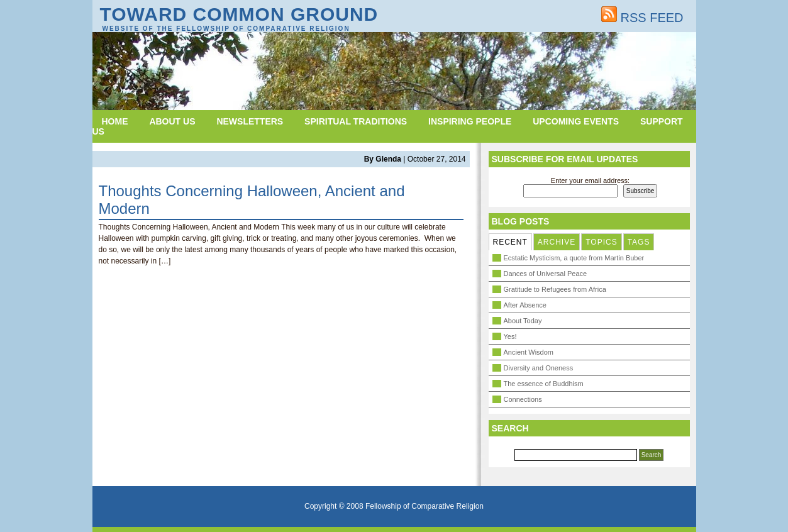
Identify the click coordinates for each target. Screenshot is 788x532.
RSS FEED (642, 18)
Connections (523, 399)
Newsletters (250, 121)
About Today (523, 321)
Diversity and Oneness (539, 368)
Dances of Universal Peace (546, 274)
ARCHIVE (557, 242)
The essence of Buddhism (544, 384)
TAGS (639, 242)
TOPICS (601, 242)
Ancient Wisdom (529, 352)
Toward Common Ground (239, 14)
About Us (172, 121)
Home (115, 121)
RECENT (510, 242)
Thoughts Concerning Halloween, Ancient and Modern (252, 200)
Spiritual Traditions (356, 121)
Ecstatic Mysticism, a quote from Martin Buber (574, 258)
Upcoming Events (576, 121)
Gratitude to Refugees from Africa (555, 289)
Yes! (510, 336)
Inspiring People (470, 121)
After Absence (525, 305)
